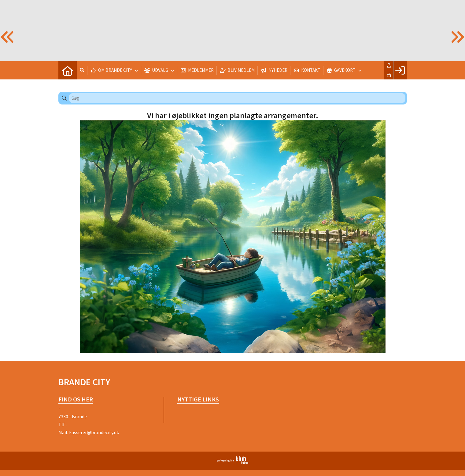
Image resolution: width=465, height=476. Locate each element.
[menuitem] (68, 70)
